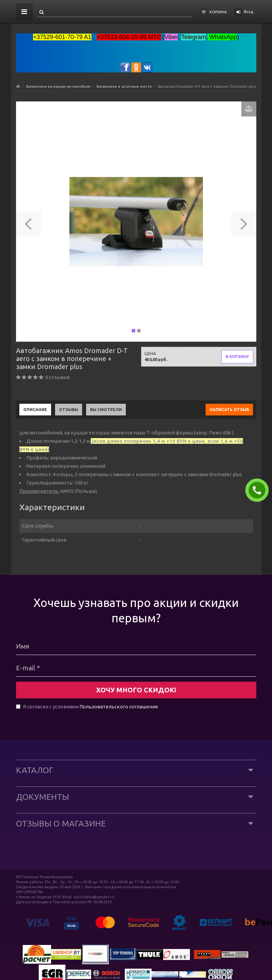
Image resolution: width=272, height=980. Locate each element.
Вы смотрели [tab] (106, 410)
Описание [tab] (35, 410)
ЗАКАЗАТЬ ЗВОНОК (260, 490)
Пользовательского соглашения (119, 707)
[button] (29, 222)
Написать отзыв (229, 410)
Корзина (218, 12)
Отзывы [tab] (69, 410)
